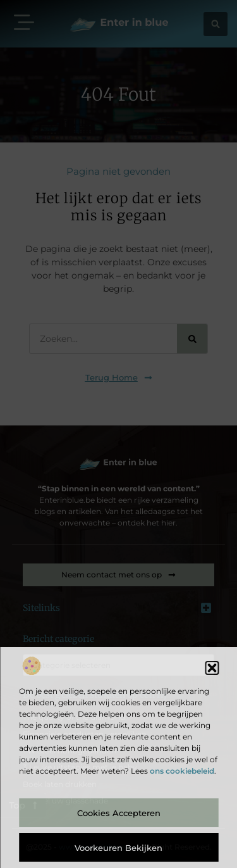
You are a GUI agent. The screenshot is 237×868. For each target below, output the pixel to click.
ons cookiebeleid (182, 771)
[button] (212, 668)
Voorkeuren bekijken (118, 848)
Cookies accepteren (119, 813)
